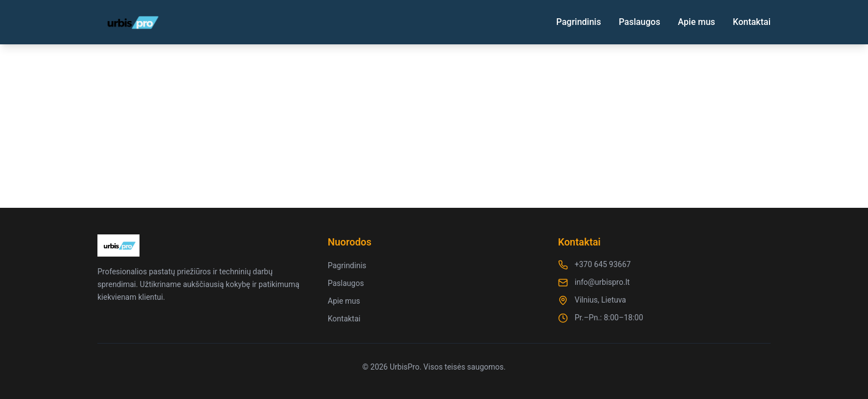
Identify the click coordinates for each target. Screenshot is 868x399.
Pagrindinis (579, 22)
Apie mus (697, 22)
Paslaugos (640, 22)
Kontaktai (752, 22)
